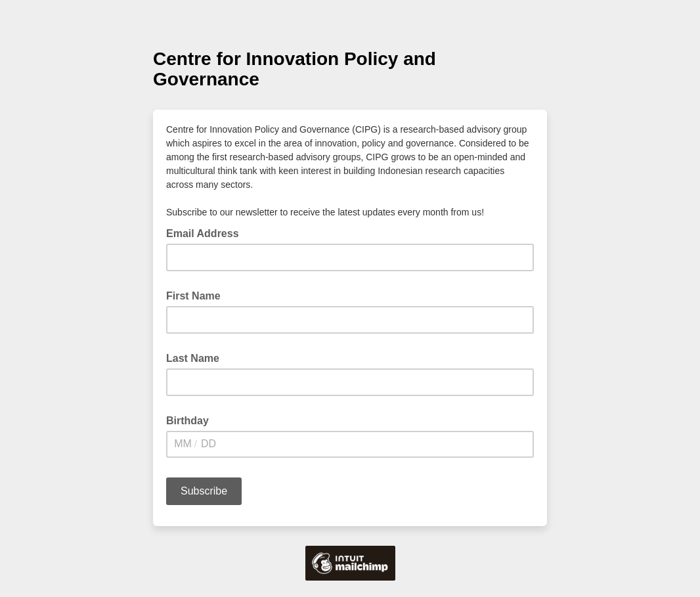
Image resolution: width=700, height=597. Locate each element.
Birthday (187, 421)
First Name (193, 296)
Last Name (193, 358)
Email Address (207, 232)
